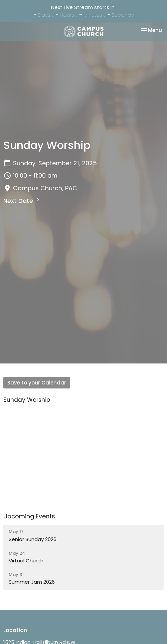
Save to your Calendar (37, 383)
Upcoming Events (29, 516)
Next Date (22, 201)
